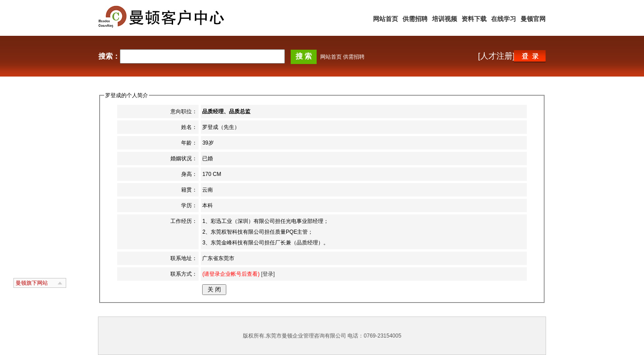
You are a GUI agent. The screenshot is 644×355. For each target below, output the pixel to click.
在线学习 (504, 19)
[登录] (267, 274)
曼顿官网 (533, 19)
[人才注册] (496, 56)
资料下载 (474, 19)
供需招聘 (415, 19)
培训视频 (445, 19)
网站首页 (386, 19)
